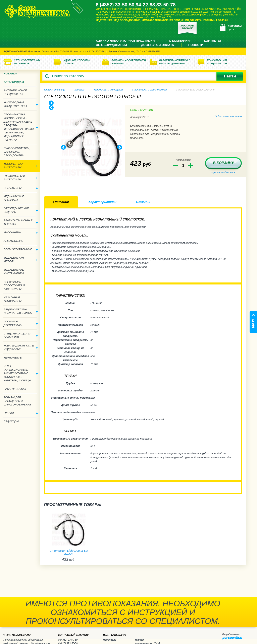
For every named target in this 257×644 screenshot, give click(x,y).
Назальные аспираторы (13, 299)
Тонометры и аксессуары (108, 90)
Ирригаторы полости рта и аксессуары (14, 285)
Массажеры (21, 232)
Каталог (80, 90)
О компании (179, 41)
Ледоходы (11, 421)
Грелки (21, 413)
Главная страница (55, 90)
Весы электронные (21, 249)
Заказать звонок (187, 27)
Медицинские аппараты (14, 198)
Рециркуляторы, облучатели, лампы (21, 311)
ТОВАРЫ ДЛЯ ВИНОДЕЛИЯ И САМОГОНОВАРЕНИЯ (17, 401)
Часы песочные (15, 389)
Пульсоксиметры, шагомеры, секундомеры (17, 152)
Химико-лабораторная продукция (125, 41)
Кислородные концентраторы (21, 104)
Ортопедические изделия (21, 210)
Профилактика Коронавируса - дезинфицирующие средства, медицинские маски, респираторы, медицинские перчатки (21, 127)
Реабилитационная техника (21, 222)
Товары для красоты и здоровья (21, 347)
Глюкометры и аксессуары (21, 178)
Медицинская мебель (21, 260)
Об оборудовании (111, 45)
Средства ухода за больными (21, 335)
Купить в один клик (223, 173)
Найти (230, 77)
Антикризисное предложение (15, 92)
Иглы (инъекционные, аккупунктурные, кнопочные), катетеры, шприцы (21, 373)
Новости (196, 45)
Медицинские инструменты (14, 272)
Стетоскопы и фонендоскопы (149, 90)
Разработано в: (231, 634)
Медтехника (37, 11)
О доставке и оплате (228, 116)
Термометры (13, 358)
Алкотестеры (13, 241)
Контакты (212, 41)
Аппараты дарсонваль (21, 323)
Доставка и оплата (158, 45)
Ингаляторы (21, 188)
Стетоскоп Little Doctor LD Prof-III (69, 552)
